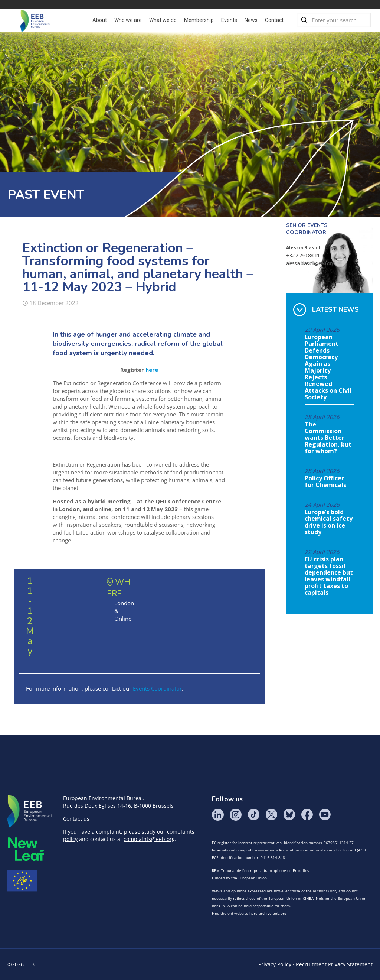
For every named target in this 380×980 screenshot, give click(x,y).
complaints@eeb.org (149, 839)
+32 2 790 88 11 (303, 255)
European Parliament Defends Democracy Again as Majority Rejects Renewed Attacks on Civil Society (328, 367)
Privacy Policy (275, 964)
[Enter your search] (334, 20)
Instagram (236, 815)
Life (22, 881)
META (26, 849)
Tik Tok (253, 815)
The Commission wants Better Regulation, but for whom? (328, 438)
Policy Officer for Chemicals (325, 482)
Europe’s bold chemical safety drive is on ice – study (329, 522)
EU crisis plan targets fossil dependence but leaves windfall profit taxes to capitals (329, 576)
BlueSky (289, 815)
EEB (30, 811)
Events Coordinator (157, 688)
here (152, 370)
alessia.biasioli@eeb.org (310, 263)
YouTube (325, 815)
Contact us (76, 819)
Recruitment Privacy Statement (334, 964)
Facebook (307, 815)
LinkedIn (218, 815)
